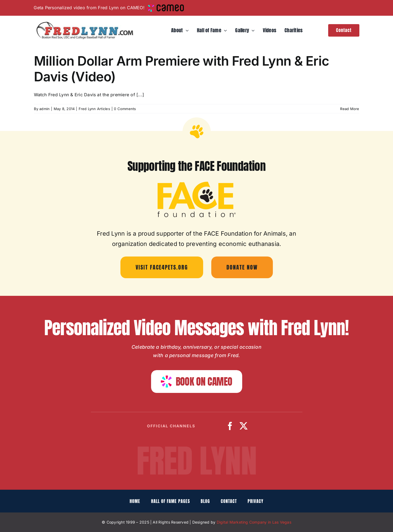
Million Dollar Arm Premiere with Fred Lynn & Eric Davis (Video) (182, 69)
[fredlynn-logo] (84, 24)
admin (44, 109)
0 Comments (125, 109)
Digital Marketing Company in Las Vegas (254, 522)
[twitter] (244, 426)
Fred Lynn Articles (94, 109)
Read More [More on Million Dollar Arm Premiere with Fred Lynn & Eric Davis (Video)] (350, 109)
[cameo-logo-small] (166, 6)
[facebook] (230, 426)
